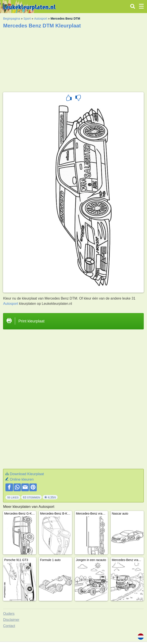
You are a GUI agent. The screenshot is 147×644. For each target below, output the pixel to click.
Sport (27, 19)
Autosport (41, 19)
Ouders (9, 614)
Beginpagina (12, 19)
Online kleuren (22, 479)
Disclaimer (11, 620)
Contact (9, 626)
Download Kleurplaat (27, 474)
